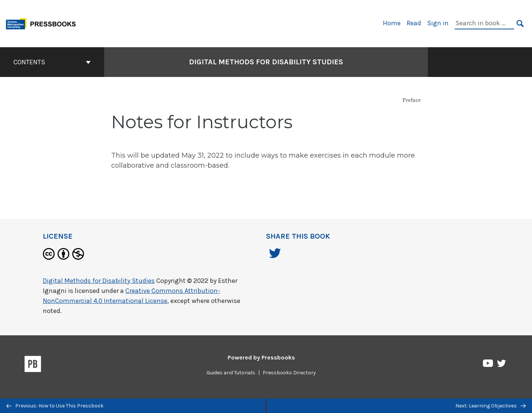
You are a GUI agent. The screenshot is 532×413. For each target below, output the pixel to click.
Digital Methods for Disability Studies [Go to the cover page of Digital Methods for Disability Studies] (266, 62)
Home (392, 23)
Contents (52, 62)
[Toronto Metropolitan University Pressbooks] (44, 23)
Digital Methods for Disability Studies (99, 281)
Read (414, 23)
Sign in (438, 23)
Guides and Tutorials (231, 373)
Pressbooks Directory (289, 373)
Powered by (261, 357)
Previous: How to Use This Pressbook (55, 406)
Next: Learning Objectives (491, 406)
